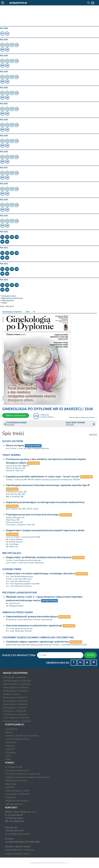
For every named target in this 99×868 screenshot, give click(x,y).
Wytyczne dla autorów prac (12, 298)
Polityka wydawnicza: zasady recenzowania (27, 777)
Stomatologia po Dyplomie (17, 721)
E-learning (10, 753)
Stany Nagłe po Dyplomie (16, 718)
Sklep (8, 759)
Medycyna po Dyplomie (15, 697)
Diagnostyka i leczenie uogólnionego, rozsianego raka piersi (40, 573)
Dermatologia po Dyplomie (17, 681)
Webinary (10, 746)
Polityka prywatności (16, 780)
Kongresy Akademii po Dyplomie (22, 736)
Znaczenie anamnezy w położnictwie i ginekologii (34, 626)
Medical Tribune (11, 694)
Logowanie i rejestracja (17, 794)
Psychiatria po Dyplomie (15, 714)
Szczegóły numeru (9, 296)
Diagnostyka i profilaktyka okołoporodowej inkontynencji (39, 557)
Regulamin (11, 797)
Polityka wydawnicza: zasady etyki (23, 774)
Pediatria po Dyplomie (15, 711)
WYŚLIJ (90, 655)
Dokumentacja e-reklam (17, 791)
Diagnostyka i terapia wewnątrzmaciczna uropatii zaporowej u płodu (45, 530)
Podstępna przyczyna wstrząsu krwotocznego (32, 515)
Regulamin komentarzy (17, 801)
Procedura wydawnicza (17, 770)
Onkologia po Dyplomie (15, 708)
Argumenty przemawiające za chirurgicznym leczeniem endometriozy (45, 502)
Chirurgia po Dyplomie (14, 677)
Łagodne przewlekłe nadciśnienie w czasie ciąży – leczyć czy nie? (43, 477)
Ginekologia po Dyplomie (12, 312)
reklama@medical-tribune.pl (20, 850)
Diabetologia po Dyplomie (17, 684)
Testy (8, 756)
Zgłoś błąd (11, 784)
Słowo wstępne (15, 445)
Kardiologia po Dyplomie (16, 691)
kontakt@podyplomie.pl (17, 834)
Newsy (9, 732)
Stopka (4, 303)
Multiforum (11, 742)
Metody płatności (14, 804)
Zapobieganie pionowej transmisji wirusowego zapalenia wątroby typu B (48, 485)
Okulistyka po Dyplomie (15, 704)
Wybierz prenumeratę (16, 415)
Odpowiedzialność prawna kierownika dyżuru (32, 617)
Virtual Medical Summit (17, 739)
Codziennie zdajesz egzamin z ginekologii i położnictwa (37, 642)
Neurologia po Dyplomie (15, 701)
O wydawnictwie (14, 767)
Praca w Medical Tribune (18, 854)
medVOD (10, 749)
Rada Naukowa (8, 301)
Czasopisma (11, 729)
